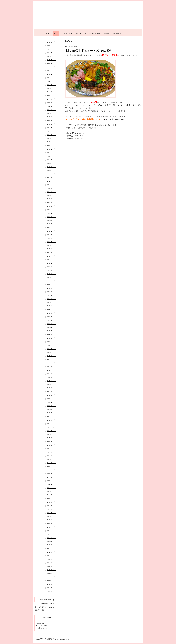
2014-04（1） (51, 488)
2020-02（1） (51, 263)
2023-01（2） (51, 153)
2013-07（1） (51, 516)
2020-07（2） (51, 245)
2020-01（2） (51, 267)
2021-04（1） (51, 220)
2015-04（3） (51, 449)
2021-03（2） (51, 224)
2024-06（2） (51, 99)
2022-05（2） (51, 177)
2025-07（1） (51, 60)
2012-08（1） (51, 545)
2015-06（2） (51, 441)
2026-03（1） (51, 42)
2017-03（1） (51, 374)
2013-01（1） (51, 534)
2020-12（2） (51, 231)
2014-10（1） (51, 470)
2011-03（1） (51, 577)
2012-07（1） (51, 548)
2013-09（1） (51, 509)
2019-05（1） (51, 292)
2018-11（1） (51, 309)
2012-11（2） (51, 538)
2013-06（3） (51, 520)
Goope (133, 639)
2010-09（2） (51, 591)
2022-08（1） (51, 167)
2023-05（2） (51, 138)
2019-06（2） (51, 288)
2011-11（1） (51, 566)
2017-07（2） (51, 359)
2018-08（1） (51, 320)
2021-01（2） (51, 227)
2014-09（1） (51, 474)
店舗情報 (106, 34)
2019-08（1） (51, 281)
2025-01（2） (51, 78)
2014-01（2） (51, 498)
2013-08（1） (51, 513)
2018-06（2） (51, 327)
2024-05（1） (51, 103)
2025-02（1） (51, 74)
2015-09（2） (51, 434)
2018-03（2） (51, 338)
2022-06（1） (51, 174)
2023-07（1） (51, 131)
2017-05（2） (51, 367)
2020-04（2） (51, 256)
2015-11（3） (51, 427)
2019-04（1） (51, 295)
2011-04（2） (51, 573)
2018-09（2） (51, 317)
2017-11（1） (51, 345)
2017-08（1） (51, 356)
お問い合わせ (116, 34)
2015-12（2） (51, 424)
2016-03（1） (51, 413)
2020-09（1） (51, 238)
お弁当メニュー (66, 34)
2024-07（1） (51, 95)
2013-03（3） (51, 531)
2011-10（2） (51, 570)
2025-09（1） (51, 56)
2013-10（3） (51, 506)
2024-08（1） (51, 92)
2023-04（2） (51, 142)
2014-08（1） (51, 477)
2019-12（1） (51, 270)
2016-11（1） (51, 384)
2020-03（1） (51, 260)
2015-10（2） (51, 431)
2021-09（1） (51, 202)
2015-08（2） (51, 438)
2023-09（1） (51, 124)
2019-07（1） (51, 284)
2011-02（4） (51, 580)
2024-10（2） (51, 85)
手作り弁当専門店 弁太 (48, 639)
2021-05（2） (51, 217)
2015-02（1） (51, 456)
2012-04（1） (51, 556)
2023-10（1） (51, 120)
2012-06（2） (51, 552)
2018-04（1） (51, 334)
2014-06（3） (51, 484)
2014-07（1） (51, 481)
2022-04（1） (51, 181)
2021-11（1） (51, 195)
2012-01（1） (51, 563)
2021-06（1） (51, 213)
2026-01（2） (51, 46)
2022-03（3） (51, 185)
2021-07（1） (51, 210)
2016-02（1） (51, 416)
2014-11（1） (51, 466)
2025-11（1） (51, 49)
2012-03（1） (51, 559)
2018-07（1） (51, 324)
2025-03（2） (51, 71)
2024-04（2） (51, 106)
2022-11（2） (51, 156)
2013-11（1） (51, 502)
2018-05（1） (51, 331)
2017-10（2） (51, 349)
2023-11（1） (51, 117)
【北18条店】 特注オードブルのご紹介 (88, 51)
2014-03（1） (51, 491)
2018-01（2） (51, 342)
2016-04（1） (51, 409)
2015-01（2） (51, 459)
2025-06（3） (51, 63)
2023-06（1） (51, 135)
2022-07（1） (51, 170)
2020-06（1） (51, 249)
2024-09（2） (51, 88)
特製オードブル (80, 34)
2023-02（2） (51, 149)
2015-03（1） (51, 452)
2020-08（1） (51, 242)
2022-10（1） (51, 160)
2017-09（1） (51, 352)
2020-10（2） (51, 235)
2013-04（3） (51, 527)
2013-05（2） (51, 523)
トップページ (46, 34)
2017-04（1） (51, 370)
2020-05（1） (51, 252)
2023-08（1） (51, 128)
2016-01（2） (51, 420)
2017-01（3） (51, 381)
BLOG (56, 33)
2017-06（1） (51, 363)
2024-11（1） (51, 81)
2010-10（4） (51, 588)
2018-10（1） (51, 313)
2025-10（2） (51, 53)
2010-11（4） (51, 584)
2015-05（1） (51, 445)
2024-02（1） (51, 110)
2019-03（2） (51, 299)
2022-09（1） (51, 163)
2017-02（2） (51, 377)
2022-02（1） (51, 188)
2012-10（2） (51, 541)
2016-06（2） (51, 402)
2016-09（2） (51, 391)
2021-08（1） (51, 206)
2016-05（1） (51, 406)
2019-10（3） (51, 274)
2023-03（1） (51, 145)
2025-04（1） (51, 67)
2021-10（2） (51, 199)
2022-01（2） (51, 192)
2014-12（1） (51, 463)
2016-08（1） (51, 395)
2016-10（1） (51, 388)
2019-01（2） (51, 306)
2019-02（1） (51, 302)
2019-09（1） (51, 277)
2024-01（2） (51, 113)
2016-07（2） (51, 399)
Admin (138, 639)
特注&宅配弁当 (94, 34)
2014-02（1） (51, 495)
